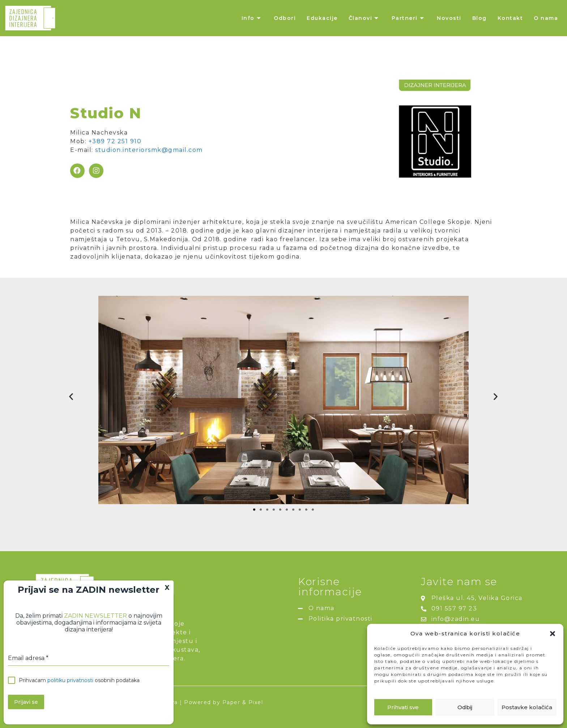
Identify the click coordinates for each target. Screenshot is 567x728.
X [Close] (167, 588)
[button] (553, 634)
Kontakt (510, 18)
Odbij (465, 707)
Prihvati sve (403, 707)
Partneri (409, 18)
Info (252, 18)
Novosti (449, 18)
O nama (546, 18)
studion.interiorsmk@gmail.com (149, 150)
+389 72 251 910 (115, 141)
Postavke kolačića (527, 707)
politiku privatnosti (70, 680)
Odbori (285, 18)
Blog (479, 18)
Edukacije (322, 18)
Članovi (365, 18)
